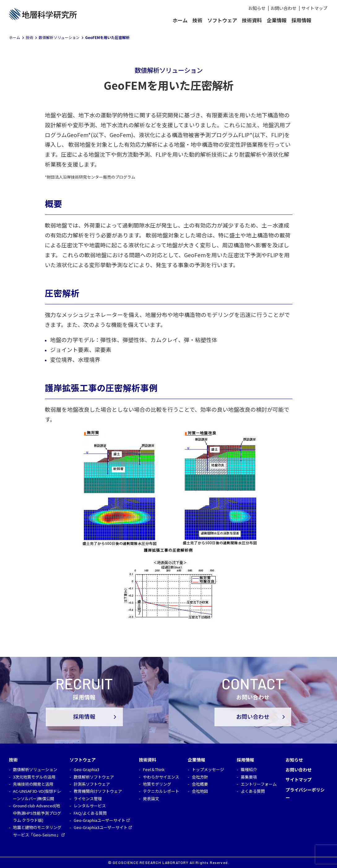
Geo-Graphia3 (86, 769)
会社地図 (200, 791)
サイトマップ (314, 8)
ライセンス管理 (88, 799)
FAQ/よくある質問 (90, 813)
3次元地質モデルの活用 (34, 777)
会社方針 (200, 777)
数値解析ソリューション (35, 769)
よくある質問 (253, 791)
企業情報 (277, 20)
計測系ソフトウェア (92, 784)
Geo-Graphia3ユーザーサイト (101, 827)
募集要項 (249, 777)
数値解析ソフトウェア (94, 777)
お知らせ (257, 8)
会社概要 (200, 784)
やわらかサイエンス (161, 777)
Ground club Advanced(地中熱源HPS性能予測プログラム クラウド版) (37, 813)
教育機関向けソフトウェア (98, 791)
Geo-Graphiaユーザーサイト (99, 820)
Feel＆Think (154, 769)
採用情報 (301, 20)
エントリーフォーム (259, 784)
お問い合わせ (283, 8)
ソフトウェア (222, 20)
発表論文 (151, 799)
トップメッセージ (208, 769)
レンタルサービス (90, 806)
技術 (197, 20)
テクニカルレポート (161, 791)
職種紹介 (249, 769)
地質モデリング (157, 784)
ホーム (180, 20)
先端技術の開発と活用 (33, 784)
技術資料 (252, 20)
